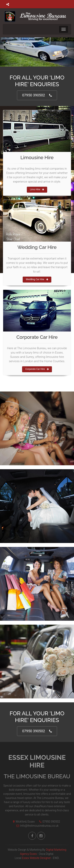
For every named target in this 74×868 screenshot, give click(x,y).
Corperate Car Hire (37, 369)
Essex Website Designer (36, 858)
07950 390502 (37, 95)
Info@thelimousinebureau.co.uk (36, 826)
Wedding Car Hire (37, 279)
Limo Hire (37, 189)
